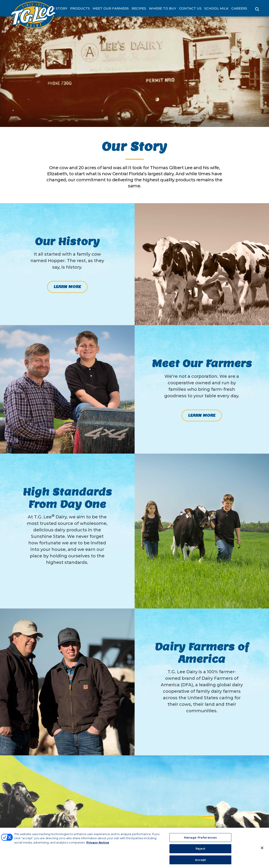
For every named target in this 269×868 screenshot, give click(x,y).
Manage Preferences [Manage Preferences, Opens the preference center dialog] (200, 839)
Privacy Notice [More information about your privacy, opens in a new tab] (98, 844)
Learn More (67, 287)
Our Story (57, 8)
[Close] (262, 849)
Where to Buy (163, 8)
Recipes (139, 8)
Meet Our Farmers (111, 8)
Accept (200, 861)
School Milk (216, 8)
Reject (201, 850)
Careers (239, 8)
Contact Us (190, 8)
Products (80, 8)
